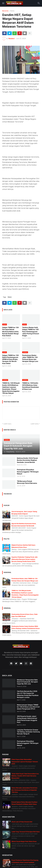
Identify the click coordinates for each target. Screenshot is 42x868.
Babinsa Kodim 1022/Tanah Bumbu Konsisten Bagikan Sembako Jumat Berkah (27, 460)
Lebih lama (35, 424)
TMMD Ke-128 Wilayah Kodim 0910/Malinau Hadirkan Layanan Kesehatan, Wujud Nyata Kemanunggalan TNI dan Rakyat (11, 388)
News (12, 11)
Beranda (5, 11)
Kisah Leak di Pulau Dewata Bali (22, 822)
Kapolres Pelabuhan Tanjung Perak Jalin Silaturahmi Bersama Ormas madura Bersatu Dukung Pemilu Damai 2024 (25, 559)
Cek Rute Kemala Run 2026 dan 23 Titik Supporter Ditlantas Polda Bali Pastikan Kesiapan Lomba (28, 694)
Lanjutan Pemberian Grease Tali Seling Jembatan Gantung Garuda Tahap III (28, 732)
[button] (3, 3)
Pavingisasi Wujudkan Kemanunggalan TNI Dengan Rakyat (28, 472)
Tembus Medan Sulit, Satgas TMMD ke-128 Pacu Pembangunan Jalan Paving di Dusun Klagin (31, 331)
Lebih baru (7, 424)
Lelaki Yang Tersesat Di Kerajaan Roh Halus (26, 832)
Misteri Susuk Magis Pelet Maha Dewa (24, 841)
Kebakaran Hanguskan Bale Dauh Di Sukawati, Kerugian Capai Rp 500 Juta (27, 682)
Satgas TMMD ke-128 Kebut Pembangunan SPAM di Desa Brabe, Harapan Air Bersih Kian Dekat (10, 359)
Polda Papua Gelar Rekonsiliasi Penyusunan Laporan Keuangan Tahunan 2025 (25, 762)
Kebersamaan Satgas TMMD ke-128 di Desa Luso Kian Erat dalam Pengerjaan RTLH (28, 707)
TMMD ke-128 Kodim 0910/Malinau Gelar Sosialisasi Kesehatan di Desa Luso (31, 386)
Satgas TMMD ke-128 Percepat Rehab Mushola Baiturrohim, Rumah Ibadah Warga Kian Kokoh (11, 331)
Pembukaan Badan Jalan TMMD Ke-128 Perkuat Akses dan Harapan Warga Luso (30, 358)
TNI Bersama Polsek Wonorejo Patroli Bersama (27, 482)
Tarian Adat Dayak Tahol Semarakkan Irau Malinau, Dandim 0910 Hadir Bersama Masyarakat (25, 776)
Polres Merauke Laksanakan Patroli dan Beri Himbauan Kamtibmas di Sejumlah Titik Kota (24, 790)
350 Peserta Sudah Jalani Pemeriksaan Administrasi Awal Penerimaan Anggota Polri (27, 719)
